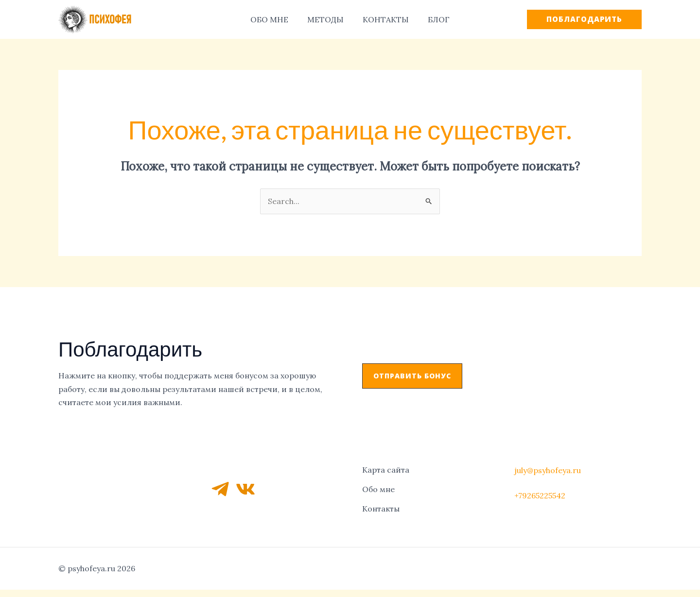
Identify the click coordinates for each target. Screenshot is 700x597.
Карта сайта (386, 469)
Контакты (381, 505)
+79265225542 (540, 494)
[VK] (245, 487)
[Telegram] (220, 487)
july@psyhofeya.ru (548, 469)
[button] (412, 376)
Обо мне (378, 487)
